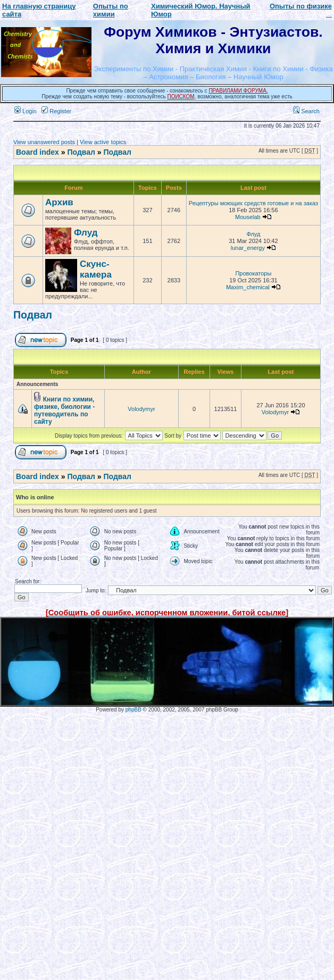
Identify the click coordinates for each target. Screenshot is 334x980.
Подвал (81, 152)
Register (56, 111)
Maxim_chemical (248, 287)
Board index (37, 152)
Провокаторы (253, 273)
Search (306, 111)
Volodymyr (141, 409)
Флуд (86, 233)
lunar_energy (248, 248)
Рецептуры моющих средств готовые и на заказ (253, 203)
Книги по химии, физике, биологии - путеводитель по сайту (64, 411)
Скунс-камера (96, 269)
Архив (59, 202)
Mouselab (248, 217)
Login (26, 111)
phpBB (133, 710)
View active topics (103, 142)
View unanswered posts (44, 142)
